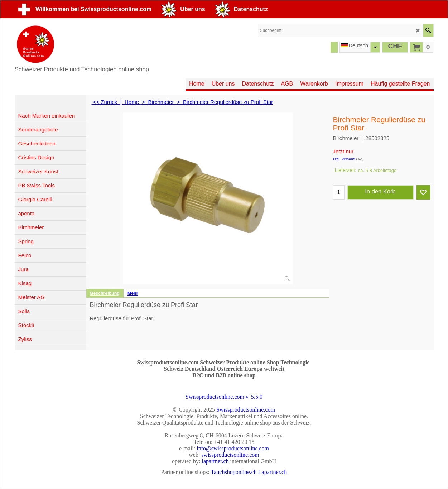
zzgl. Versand (344, 159)
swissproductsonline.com (230, 455)
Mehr (133, 293)
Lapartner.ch (273, 472)
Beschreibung (105, 293)
